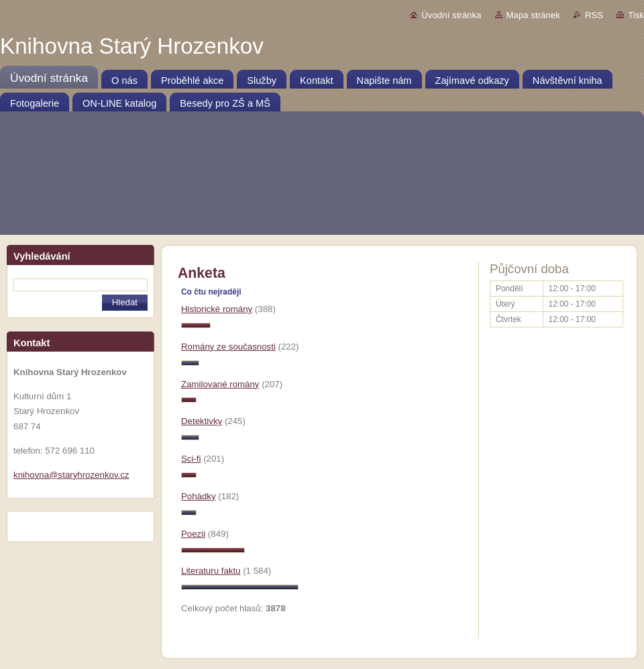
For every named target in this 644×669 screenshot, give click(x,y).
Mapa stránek (533, 15)
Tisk (636, 15)
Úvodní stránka (451, 15)
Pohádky (199, 496)
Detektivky (202, 421)
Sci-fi (191, 459)
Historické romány (217, 309)
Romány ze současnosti (228, 347)
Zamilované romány (220, 384)
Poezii (193, 534)
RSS (594, 15)
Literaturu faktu (211, 571)
